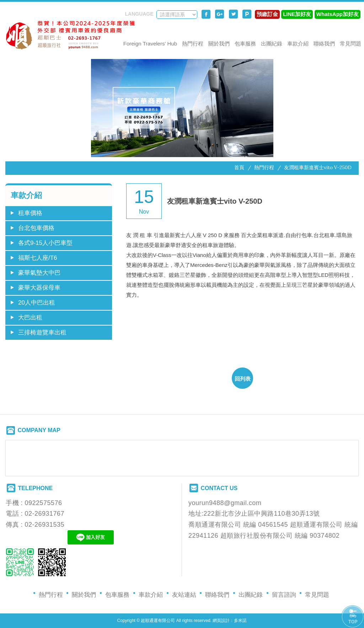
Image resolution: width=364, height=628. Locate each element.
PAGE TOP (353, 617)
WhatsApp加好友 (338, 14)
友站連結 (184, 595)
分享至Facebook (206, 14)
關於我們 (219, 44)
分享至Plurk (247, 14)
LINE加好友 (297, 14)
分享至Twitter (234, 14)
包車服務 (245, 44)
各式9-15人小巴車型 (45, 243)
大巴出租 (30, 318)
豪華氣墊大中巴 (39, 273)
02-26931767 (45, 514)
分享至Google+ (220, 14)
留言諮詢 (284, 595)
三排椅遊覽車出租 (42, 332)
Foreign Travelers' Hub (150, 44)
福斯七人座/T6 (38, 258)
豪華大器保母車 (39, 288)
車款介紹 (298, 44)
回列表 (243, 379)
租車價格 (30, 213)
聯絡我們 (324, 44)
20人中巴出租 (37, 303)
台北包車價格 (36, 228)
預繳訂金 (267, 14)
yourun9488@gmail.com (225, 503)
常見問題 (350, 44)
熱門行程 (193, 44)
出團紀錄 (272, 44)
